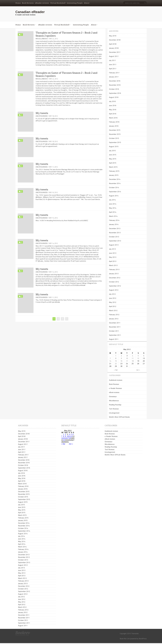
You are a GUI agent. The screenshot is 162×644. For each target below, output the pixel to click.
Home (18, 3)
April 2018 (113, 44)
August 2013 (114, 245)
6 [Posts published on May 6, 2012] (144, 356)
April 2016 (113, 114)
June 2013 (113, 253)
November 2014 (115, 183)
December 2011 (115, 323)
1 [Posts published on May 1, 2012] (116, 356)
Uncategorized (42, 116)
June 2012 (113, 298)
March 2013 (113, 265)
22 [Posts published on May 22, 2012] (116, 364)
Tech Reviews (114, 409)
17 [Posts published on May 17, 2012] (127, 361)
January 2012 (114, 319)
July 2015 (112, 151)
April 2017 (113, 69)
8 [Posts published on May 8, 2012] (116, 358)
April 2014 (113, 212)
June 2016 (113, 105)
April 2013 (113, 261)
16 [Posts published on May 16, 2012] (121, 361)
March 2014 (113, 216)
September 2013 (115, 241)
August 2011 (114, 339)
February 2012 (114, 315)
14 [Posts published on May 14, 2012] (110, 361)
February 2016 (114, 122)
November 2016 (115, 85)
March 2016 (113, 118)
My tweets (42, 113)
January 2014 (114, 224)
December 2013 (115, 228)
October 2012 (114, 282)
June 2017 (113, 64)
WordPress (143, 639)
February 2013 (114, 269)
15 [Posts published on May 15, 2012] (116, 361)
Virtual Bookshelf (58, 3)
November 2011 (115, 327)
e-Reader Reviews (115, 388)
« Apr (116, 370)
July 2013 (112, 249)
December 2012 (115, 278)
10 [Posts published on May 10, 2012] (127, 358)
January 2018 (114, 48)
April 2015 (113, 163)
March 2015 (113, 167)
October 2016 (114, 89)
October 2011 (114, 331)
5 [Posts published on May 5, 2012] (138, 356)
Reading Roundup (115, 405)
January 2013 (114, 274)
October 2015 (114, 138)
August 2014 (114, 196)
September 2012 (115, 286)
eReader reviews (42, 3)
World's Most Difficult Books (119, 417)
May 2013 (113, 257)
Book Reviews (28, 3)
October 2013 (114, 237)
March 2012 (113, 310)
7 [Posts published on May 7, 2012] (110, 358)
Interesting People (75, 3)
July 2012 (112, 294)
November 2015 (115, 134)
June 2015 (113, 155)
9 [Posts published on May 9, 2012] (121, 358)
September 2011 (115, 335)
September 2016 (115, 93)
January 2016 (114, 126)
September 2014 (115, 192)
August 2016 (114, 97)
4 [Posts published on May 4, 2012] (133, 356)
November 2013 (115, 233)
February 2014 (114, 220)
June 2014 (113, 204)
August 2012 (114, 290)
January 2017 (114, 77)
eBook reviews (114, 392)
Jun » (138, 370)
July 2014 (112, 200)
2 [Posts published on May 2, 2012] (121, 356)
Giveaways (113, 396)
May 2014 (113, 208)
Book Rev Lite (125, 639)
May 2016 (113, 110)
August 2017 (114, 56)
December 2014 (115, 179)
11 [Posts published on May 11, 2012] (133, 358)
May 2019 (113, 36)
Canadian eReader (30, 12)
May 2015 (113, 159)
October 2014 (114, 187)
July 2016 (112, 101)
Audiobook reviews (116, 380)
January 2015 (114, 175)
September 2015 (115, 142)
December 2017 (115, 52)
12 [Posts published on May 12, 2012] (138, 358)
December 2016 (115, 81)
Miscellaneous (42, 39)
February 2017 (114, 73)
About (87, 3)
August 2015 (114, 146)
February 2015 (114, 171)
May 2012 (113, 302)
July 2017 (112, 60)
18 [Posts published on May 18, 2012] (133, 361)
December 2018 (115, 40)
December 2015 (115, 130)
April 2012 (113, 306)
